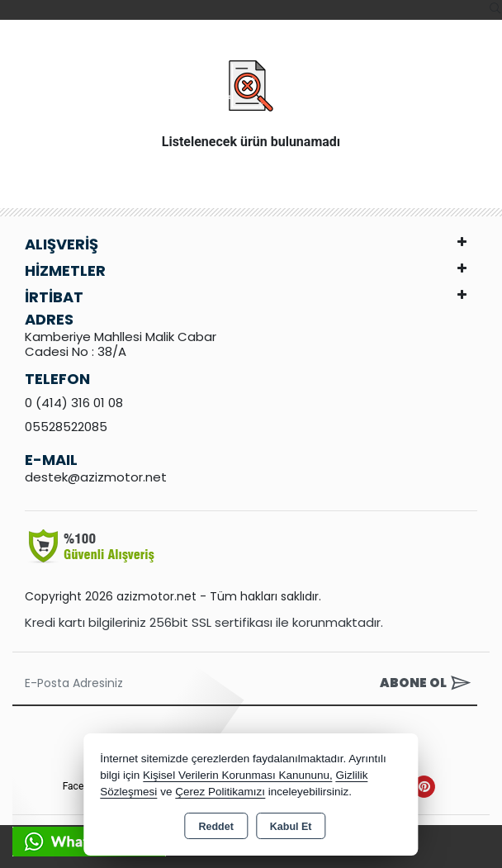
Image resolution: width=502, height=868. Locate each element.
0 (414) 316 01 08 (74, 403)
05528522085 (66, 427)
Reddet (215, 827)
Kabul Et (291, 827)
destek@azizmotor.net (96, 477)
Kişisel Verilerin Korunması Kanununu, (238, 775)
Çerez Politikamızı (220, 792)
